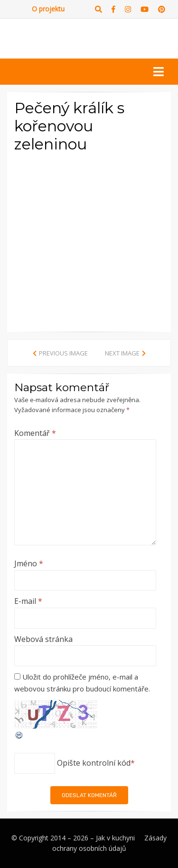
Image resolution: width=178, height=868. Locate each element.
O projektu (48, 9)
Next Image (122, 353)
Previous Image (63, 353)
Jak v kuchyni (115, 838)
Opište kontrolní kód (94, 763)
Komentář (35, 433)
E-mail (28, 601)
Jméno (29, 563)
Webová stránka (43, 639)
